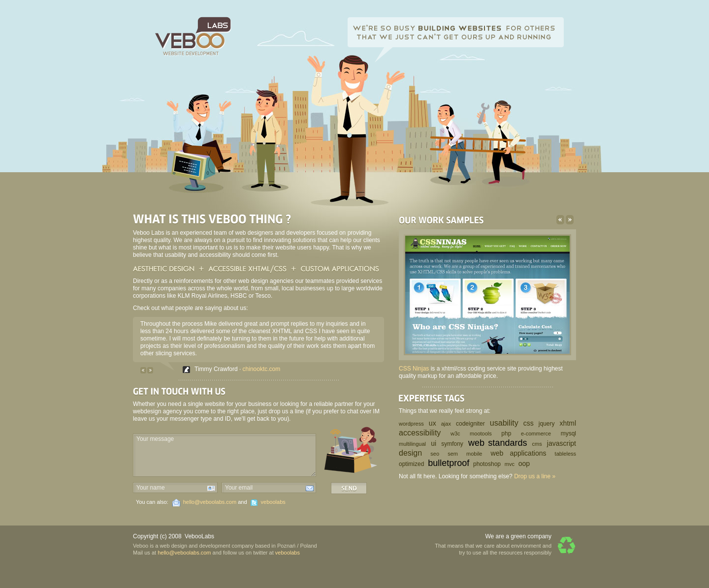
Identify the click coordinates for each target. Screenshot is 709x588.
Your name (151, 488)
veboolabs (273, 502)
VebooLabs (199, 536)
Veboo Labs (193, 37)
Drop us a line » (535, 476)
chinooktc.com (262, 369)
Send (349, 488)
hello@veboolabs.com (210, 502)
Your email (239, 488)
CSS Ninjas (414, 369)
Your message (155, 439)
